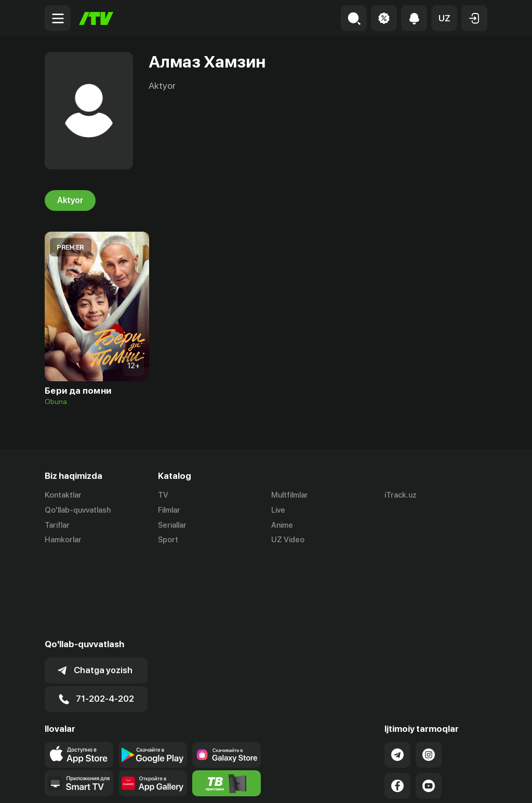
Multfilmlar (290, 495)
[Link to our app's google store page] (153, 674)
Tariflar (57, 525)
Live (278, 510)
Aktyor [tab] (70, 200)
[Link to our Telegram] (397, 674)
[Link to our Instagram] (429, 674)
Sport (168, 540)
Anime (282, 525)
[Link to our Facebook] (397, 705)
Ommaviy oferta (387, 784)
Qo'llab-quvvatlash (78, 510)
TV (163, 495)
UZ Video (288, 540)
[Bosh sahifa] (96, 18)
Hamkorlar (63, 540)
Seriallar (172, 525)
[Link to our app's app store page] (79, 674)
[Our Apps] (79, 702)
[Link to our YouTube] (429, 705)
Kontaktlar (63, 495)
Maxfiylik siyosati (457, 784)
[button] (444, 18)
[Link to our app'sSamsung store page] (227, 674)
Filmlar (169, 510)
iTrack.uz (401, 495)
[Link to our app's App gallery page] (153, 702)
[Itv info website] (227, 702)
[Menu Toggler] (58, 18)
